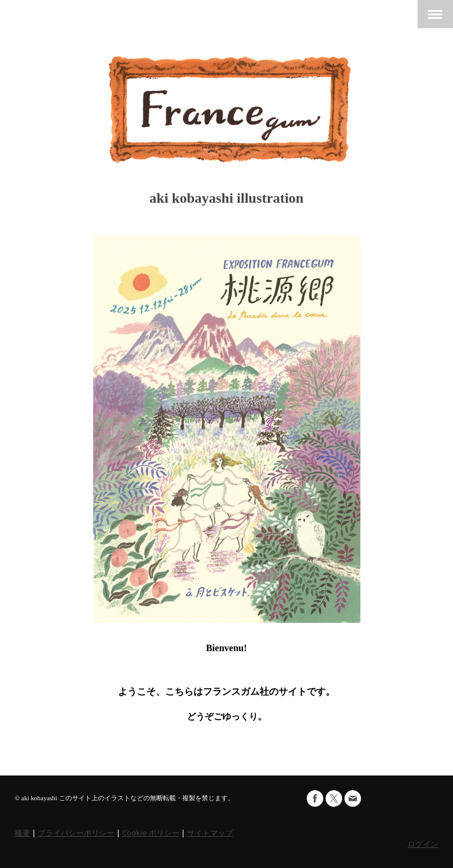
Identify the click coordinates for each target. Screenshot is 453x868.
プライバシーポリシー (76, 833)
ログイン (423, 844)
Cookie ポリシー (151, 833)
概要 (22, 833)
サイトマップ (210, 833)
